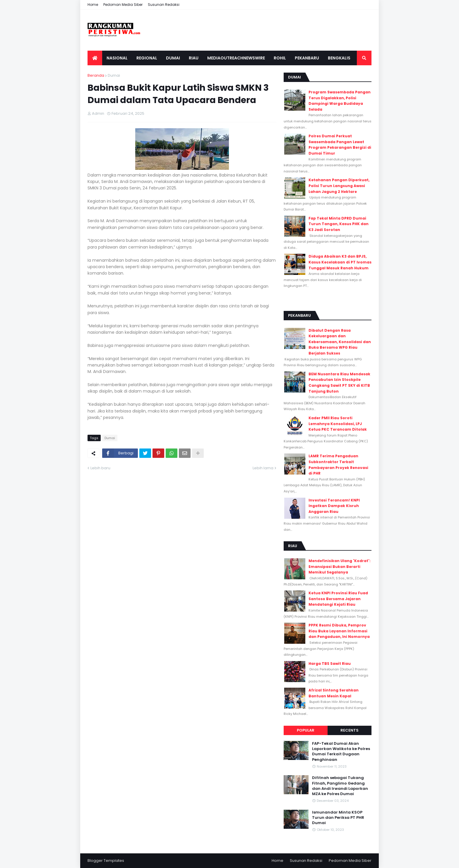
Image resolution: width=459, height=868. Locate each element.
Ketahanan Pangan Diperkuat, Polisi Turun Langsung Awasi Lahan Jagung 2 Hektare (339, 186)
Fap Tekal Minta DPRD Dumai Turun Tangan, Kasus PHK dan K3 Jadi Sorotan (339, 224)
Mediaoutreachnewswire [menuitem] (236, 58)
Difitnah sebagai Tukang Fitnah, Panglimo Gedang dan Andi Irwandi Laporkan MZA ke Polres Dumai (340, 786)
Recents (350, 730)
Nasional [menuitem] (117, 58)
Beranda (96, 75)
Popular (306, 730)
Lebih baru (100, 468)
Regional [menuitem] (147, 58)
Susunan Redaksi (164, 5)
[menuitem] (95, 58)
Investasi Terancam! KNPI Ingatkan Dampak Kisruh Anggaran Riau (334, 506)
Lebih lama (263, 468)
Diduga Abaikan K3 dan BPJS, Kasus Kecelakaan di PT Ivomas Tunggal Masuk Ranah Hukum (340, 262)
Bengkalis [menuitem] (339, 58)
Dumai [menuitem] (173, 58)
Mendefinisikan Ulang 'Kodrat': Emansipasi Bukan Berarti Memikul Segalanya (340, 566)
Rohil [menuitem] (280, 58)
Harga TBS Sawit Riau (330, 664)
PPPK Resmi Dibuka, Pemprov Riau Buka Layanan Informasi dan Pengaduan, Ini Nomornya (339, 631)
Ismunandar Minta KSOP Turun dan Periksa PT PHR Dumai (338, 818)
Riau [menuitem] (194, 58)
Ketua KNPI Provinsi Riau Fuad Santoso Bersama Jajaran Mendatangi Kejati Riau (338, 599)
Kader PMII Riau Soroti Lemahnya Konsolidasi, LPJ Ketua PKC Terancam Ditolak (338, 424)
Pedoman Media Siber (123, 5)
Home (93, 5)
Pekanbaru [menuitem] (307, 58)
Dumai (114, 75)
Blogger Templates (106, 861)
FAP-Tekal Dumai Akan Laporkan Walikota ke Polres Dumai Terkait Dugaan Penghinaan (341, 752)
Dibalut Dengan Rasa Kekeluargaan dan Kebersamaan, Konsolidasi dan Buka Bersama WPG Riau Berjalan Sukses (340, 342)
